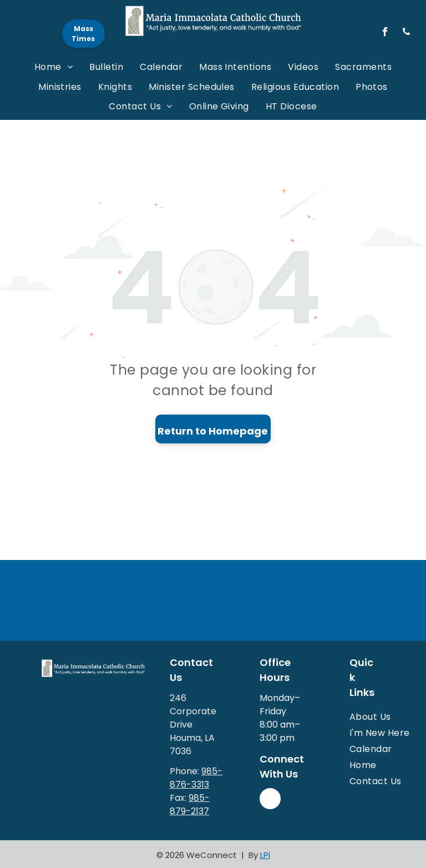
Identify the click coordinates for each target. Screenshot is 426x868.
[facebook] (385, 33)
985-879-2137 (190, 804)
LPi (265, 855)
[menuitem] (54, 67)
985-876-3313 (196, 778)
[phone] (406, 33)
